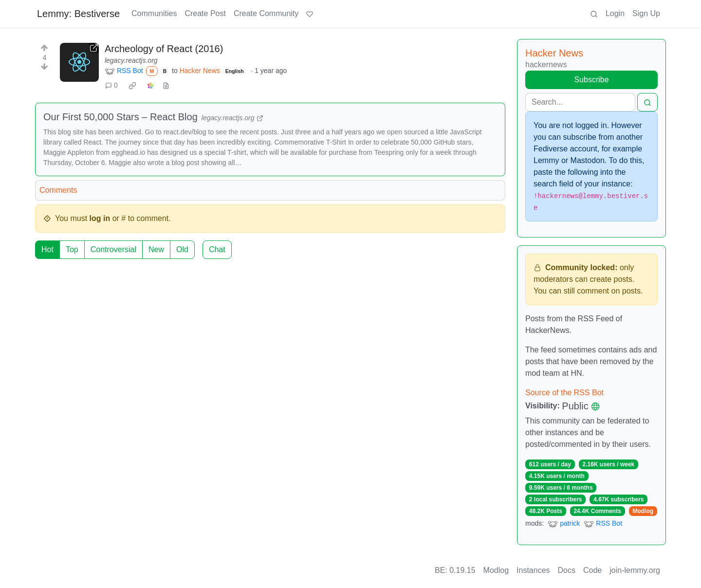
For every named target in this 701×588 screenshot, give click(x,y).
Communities (154, 13)
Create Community (266, 13)
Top (72, 249)
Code (592, 570)
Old (182, 249)
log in (100, 218)
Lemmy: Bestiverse (78, 14)
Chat (217, 249)
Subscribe (591, 80)
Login (615, 13)
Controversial (113, 249)
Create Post (205, 13)
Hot (47, 249)
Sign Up (646, 13)
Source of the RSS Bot (564, 393)
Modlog (643, 511)
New (156, 249)
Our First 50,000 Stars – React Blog (120, 117)
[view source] (166, 85)
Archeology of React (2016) (164, 49)
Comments (58, 190)
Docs (567, 570)
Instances (533, 570)
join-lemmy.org (635, 570)
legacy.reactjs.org (131, 60)
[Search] (580, 102)
